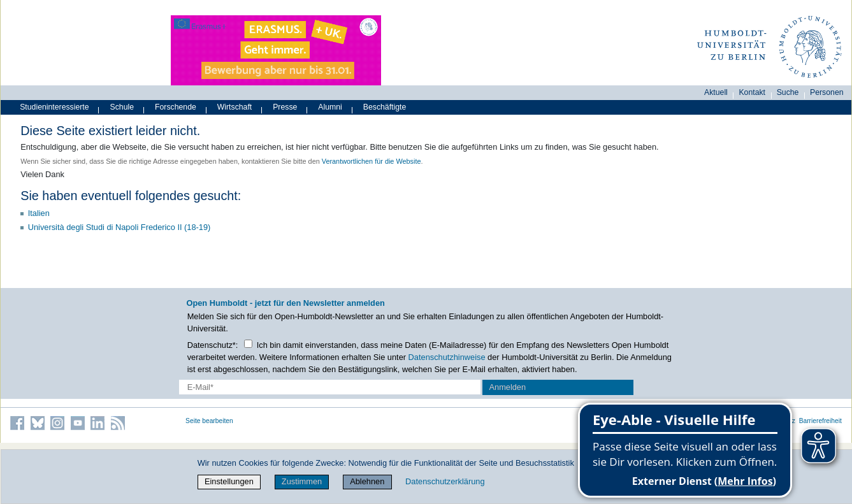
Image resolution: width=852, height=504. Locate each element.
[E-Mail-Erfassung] (330, 387)
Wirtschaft (235, 107)
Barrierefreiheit (820, 421)
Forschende (176, 107)
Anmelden (507, 387)
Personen (827, 92)
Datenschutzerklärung (445, 481)
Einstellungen (229, 481)
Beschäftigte (385, 107)
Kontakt (752, 92)
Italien (39, 213)
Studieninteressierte (54, 107)
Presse (285, 107)
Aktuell (716, 92)
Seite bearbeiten (209, 421)
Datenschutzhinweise (447, 357)
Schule (122, 107)
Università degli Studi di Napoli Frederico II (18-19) (119, 227)
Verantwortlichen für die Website (372, 161)
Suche (788, 92)
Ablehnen (367, 481)
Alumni (330, 107)
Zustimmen (302, 481)
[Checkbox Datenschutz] (248, 344)
